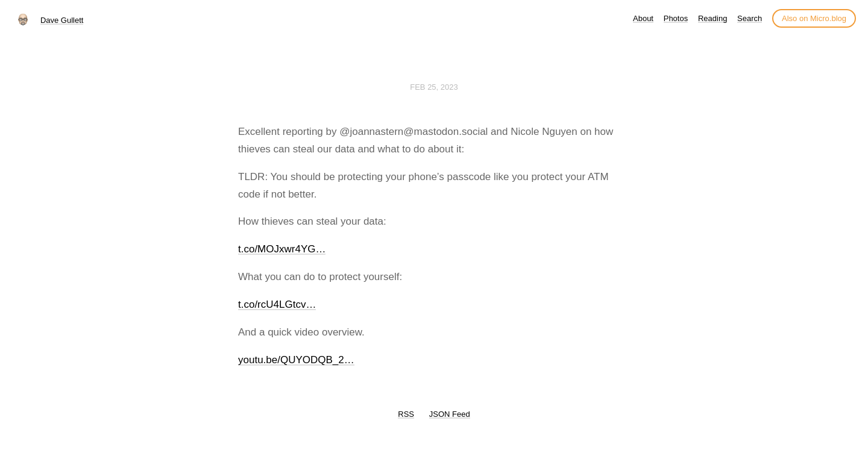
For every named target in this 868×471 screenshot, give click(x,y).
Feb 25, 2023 (434, 87)
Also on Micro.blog (814, 18)
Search (750, 18)
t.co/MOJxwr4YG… (282, 249)
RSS (406, 414)
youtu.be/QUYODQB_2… (296, 360)
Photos (676, 18)
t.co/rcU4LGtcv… (277, 304)
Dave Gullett (62, 20)
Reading (712, 18)
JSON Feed (450, 414)
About (643, 18)
